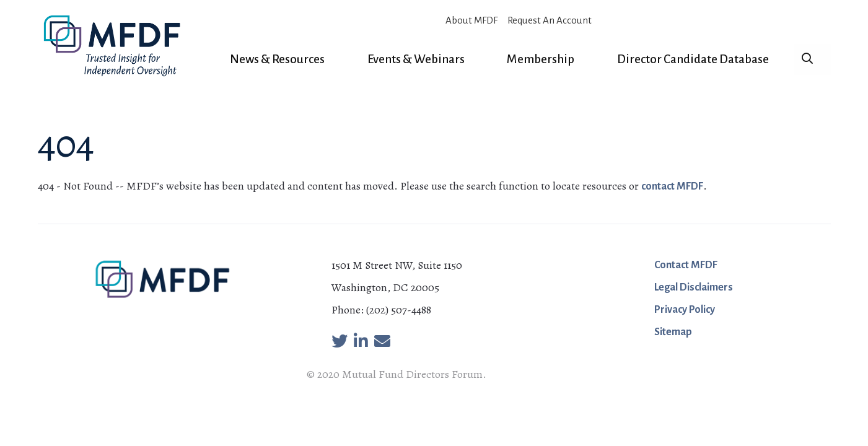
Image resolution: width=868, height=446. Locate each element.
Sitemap (673, 332)
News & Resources (277, 59)
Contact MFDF (686, 265)
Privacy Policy (685, 310)
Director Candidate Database (693, 59)
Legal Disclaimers (694, 287)
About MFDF (471, 20)
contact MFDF (672, 186)
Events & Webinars (416, 59)
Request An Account (550, 20)
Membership (541, 59)
